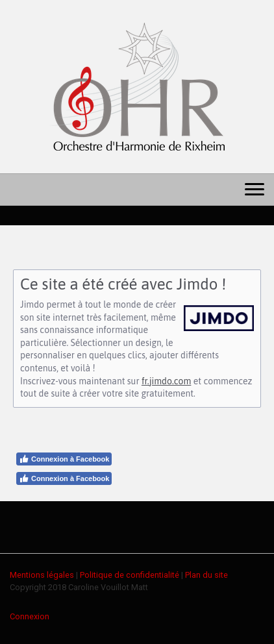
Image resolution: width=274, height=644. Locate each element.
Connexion (30, 616)
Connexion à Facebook (64, 459)
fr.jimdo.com (166, 381)
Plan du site (206, 575)
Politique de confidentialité (130, 575)
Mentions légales (42, 575)
